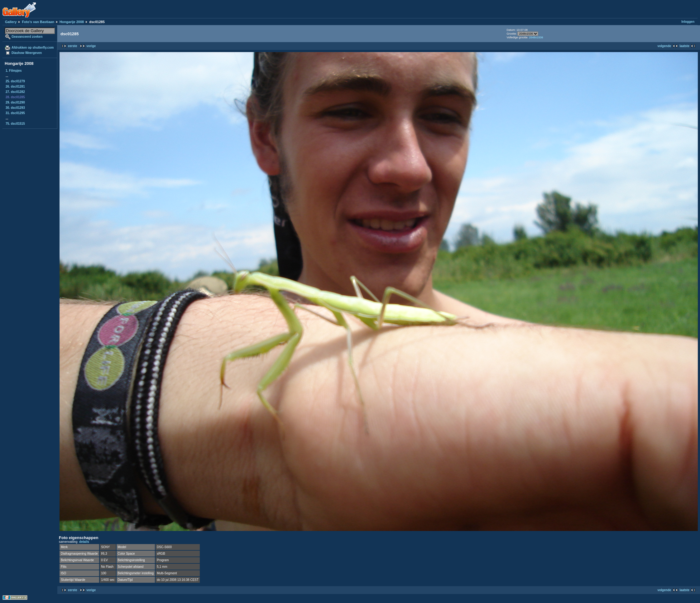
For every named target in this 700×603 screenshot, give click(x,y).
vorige (91, 46)
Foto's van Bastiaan (38, 22)
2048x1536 (536, 37)
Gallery (11, 22)
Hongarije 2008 (72, 22)
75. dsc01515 (15, 124)
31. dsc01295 (15, 113)
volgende (664, 46)
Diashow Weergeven (27, 53)
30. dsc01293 (15, 108)
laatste (684, 46)
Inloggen (688, 22)
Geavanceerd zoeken (27, 37)
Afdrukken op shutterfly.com (33, 48)
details (84, 542)
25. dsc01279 (15, 81)
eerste (72, 46)
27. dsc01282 (15, 92)
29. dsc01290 (15, 102)
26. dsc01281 (15, 87)
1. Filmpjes (14, 71)
